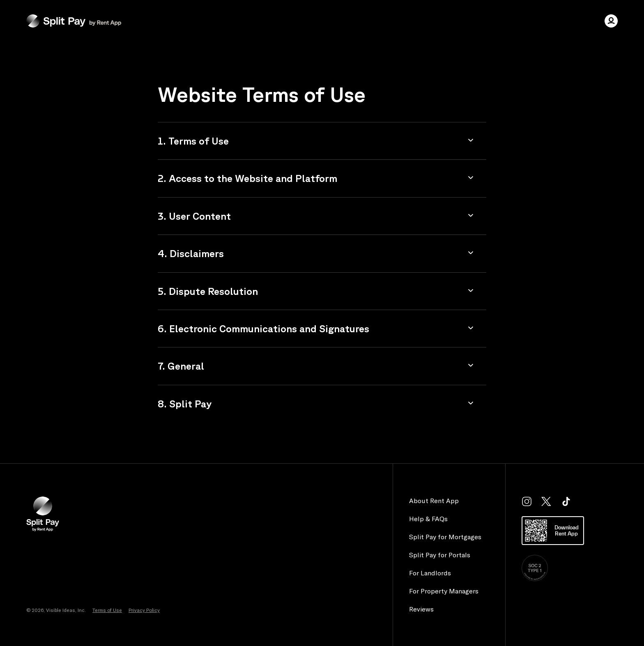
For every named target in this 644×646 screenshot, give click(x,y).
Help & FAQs (428, 519)
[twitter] (546, 501)
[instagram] (527, 501)
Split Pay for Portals (440, 555)
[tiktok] (566, 501)
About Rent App (434, 501)
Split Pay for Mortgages (445, 537)
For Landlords (430, 573)
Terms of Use (107, 610)
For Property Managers (444, 591)
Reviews (421, 609)
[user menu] (611, 21)
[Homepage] (74, 21)
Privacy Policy (144, 610)
